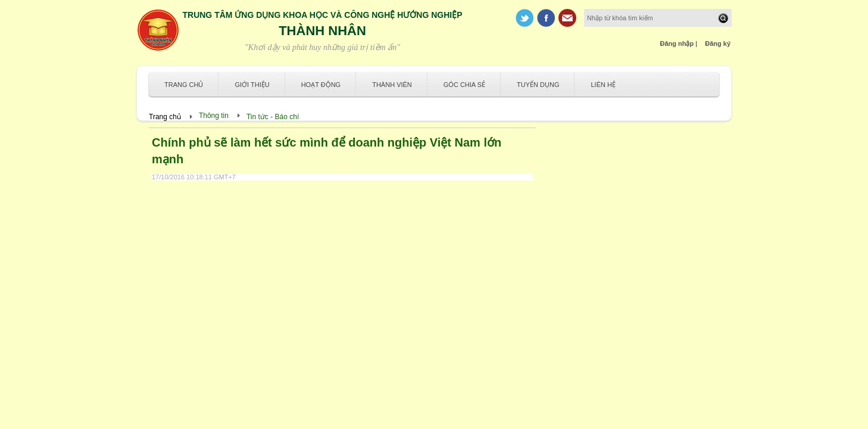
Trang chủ (184, 85)
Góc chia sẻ (464, 85)
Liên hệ (603, 85)
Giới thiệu (252, 85)
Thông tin (214, 116)
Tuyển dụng (538, 85)
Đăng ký (718, 43)
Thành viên (392, 85)
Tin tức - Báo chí (273, 117)
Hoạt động (321, 85)
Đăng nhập (677, 43)
